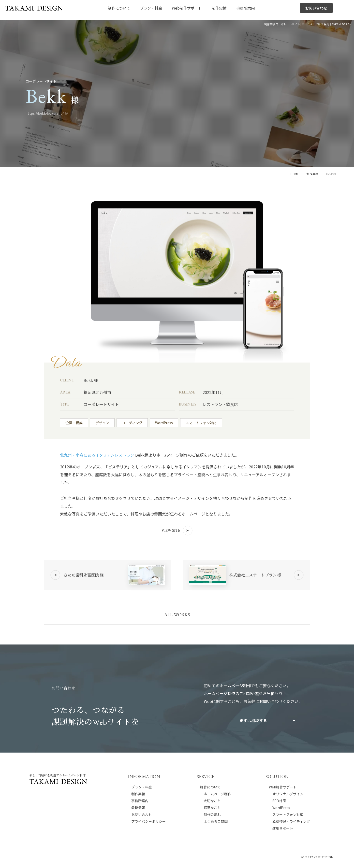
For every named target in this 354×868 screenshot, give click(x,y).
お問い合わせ (315, 10)
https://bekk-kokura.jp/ (46, 113)
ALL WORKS (177, 618)
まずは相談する (253, 725)
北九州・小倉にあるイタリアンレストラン (97, 455)
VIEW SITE (177, 531)
